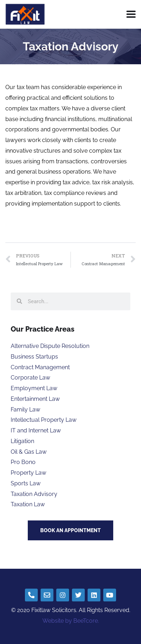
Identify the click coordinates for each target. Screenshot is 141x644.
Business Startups (34, 357)
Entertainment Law (35, 399)
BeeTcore (86, 621)
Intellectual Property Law (44, 420)
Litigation (22, 441)
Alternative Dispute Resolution (50, 346)
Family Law (25, 410)
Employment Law (34, 388)
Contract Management (40, 367)
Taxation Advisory (34, 494)
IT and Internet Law (36, 430)
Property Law (28, 473)
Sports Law (26, 483)
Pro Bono (23, 462)
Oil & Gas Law (29, 452)
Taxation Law (28, 504)
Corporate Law (30, 378)
